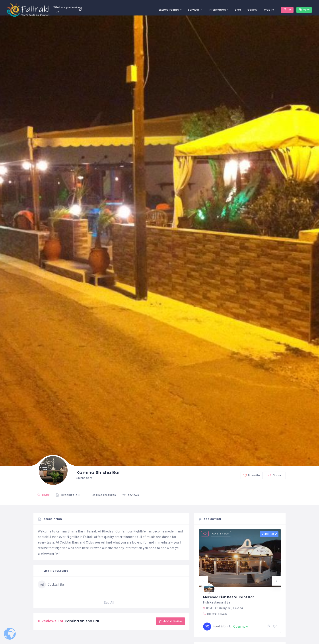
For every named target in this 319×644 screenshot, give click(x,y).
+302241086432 (215, 614)
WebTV (258, 10)
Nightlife (140, 531)
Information (206, 10)
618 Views (222, 534)
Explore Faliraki (157, 10)
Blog (226, 10)
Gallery (241, 10)
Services (182, 10)
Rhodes (108, 531)
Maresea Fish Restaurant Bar (230, 595)
